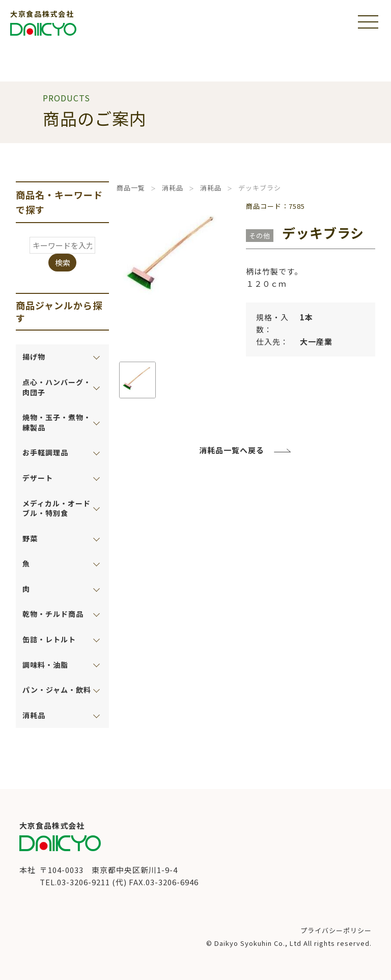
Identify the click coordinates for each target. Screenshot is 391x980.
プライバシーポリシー (336, 930)
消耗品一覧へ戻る (232, 450)
